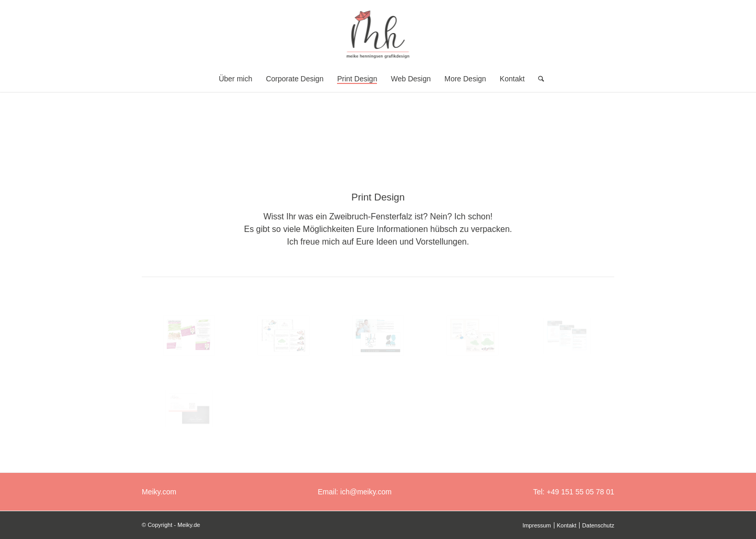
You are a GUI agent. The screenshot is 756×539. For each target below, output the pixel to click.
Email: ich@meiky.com (355, 492)
